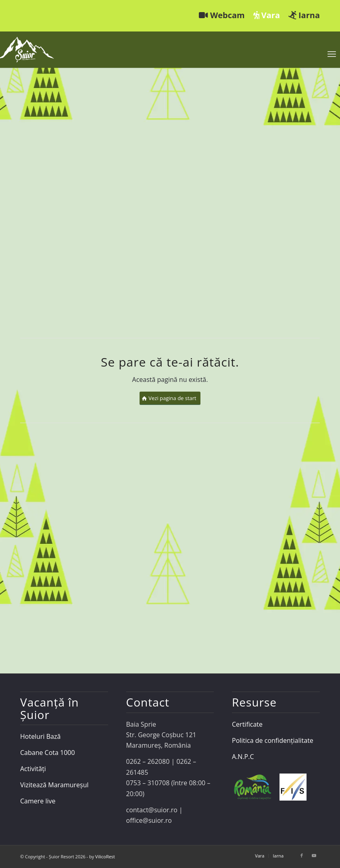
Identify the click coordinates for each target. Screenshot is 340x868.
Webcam (222, 15)
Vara (267, 15)
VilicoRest (105, 856)
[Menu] (332, 54)
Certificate (247, 724)
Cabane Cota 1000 (48, 753)
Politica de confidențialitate (273, 740)
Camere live (38, 801)
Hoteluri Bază (40, 736)
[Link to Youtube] (314, 855)
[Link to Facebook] (302, 855)
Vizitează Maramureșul (54, 785)
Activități (33, 769)
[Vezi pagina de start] (170, 398)
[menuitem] (222, 16)
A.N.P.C (243, 757)
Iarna (304, 15)
